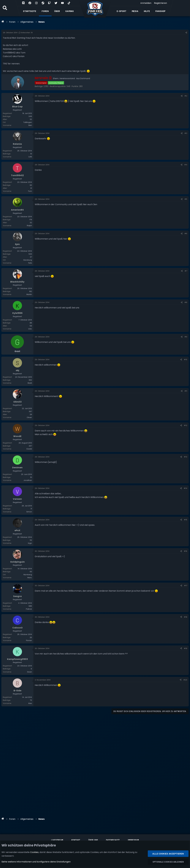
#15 (186, 565)
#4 (186, 172)
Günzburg (28, 279)
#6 (186, 249)
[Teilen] (186, 33)
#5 (186, 210)
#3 (186, 137)
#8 (186, 325)
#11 (186, 421)
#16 (186, 600)
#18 (186, 673)
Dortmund (85, 78)
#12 (186, 459)
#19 (186, 708)
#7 (186, 290)
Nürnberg (28, 627)
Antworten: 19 (26, 33)
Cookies (34, 852)
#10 (186, 386)
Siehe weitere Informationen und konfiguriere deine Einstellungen (36, 862)
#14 (185, 529)
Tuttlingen (28, 126)
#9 (186, 363)
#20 (185, 744)
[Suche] (5, 8)
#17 (186, 638)
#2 (186, 96)
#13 (186, 494)
